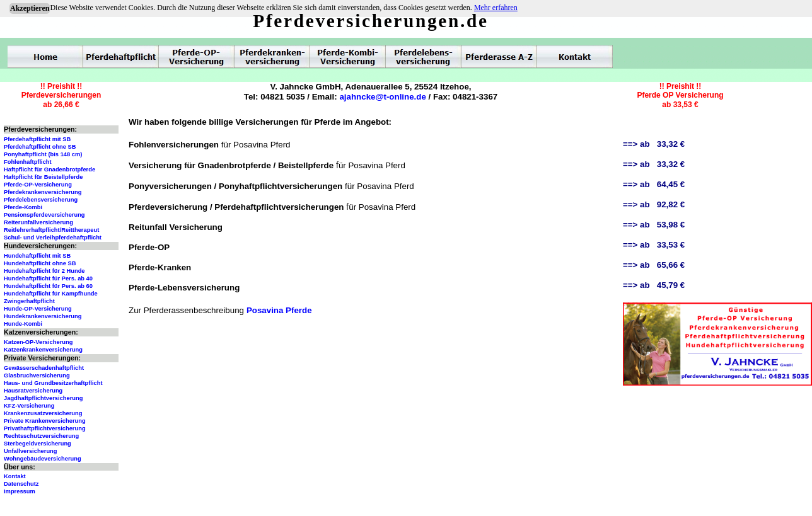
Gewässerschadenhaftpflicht (44, 368)
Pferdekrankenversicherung (43, 192)
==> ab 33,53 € (654, 245)
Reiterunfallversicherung (38, 222)
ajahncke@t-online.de (382, 97)
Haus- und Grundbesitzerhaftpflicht (53, 383)
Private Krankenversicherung (45, 421)
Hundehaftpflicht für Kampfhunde (51, 294)
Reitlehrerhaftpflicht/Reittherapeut (51, 230)
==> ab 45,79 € (654, 285)
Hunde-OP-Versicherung (38, 309)
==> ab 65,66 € (654, 265)
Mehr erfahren (496, 8)
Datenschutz (21, 484)
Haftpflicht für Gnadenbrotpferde (49, 169)
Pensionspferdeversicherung (44, 215)
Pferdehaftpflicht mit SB (37, 139)
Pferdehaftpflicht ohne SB (40, 147)
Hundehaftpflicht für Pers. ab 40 (48, 278)
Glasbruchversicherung (37, 376)
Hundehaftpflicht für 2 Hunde (44, 271)
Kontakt (15, 476)
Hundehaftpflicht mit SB (37, 256)
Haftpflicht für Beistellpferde (43, 177)
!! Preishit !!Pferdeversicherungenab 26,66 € (61, 95)
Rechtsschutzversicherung (41, 436)
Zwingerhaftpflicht (29, 301)
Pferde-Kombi (23, 207)
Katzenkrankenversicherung (43, 350)
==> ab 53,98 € (654, 225)
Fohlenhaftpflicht (28, 162)
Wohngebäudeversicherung (43, 459)
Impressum (20, 491)
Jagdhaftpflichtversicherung (43, 398)
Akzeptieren (30, 8)
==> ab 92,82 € (654, 204)
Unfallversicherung (31, 451)
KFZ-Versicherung (29, 406)
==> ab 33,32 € (654, 144)
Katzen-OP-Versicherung (38, 342)
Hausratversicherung (33, 391)
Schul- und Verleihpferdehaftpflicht (53, 238)
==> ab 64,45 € (654, 184)
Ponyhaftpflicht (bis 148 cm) (43, 154)
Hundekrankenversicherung (43, 316)
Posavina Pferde (279, 310)
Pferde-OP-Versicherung (38, 185)
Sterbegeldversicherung (38, 444)
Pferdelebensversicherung (41, 200)
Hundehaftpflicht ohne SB (40, 263)
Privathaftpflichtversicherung (45, 428)
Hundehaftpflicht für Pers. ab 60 (48, 286)
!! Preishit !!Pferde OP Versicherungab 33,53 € (680, 95)
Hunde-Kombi (23, 324)
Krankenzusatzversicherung (43, 413)
